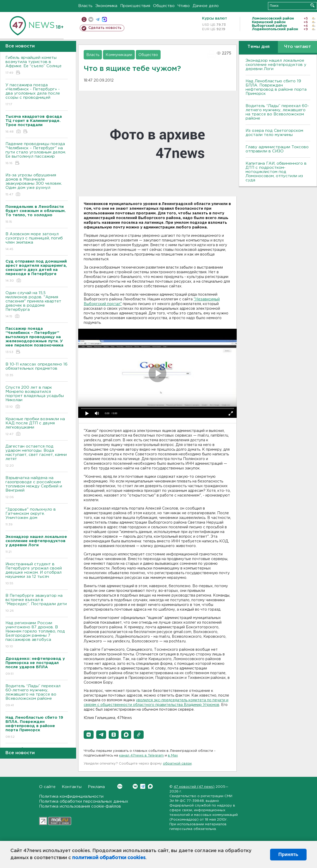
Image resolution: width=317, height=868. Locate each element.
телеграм (98, 19)
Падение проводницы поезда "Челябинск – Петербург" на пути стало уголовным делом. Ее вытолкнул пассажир (37, 154)
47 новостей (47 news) (194, 787)
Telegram (143, 786)
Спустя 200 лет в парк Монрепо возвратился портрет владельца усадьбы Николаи (37, 397)
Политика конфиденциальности (71, 796)
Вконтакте (120, 786)
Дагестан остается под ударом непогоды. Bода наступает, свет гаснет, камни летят (37, 456)
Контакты (72, 787)
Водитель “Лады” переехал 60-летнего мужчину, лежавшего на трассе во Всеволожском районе (37, 696)
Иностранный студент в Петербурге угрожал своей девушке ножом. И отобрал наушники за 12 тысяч (37, 574)
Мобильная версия (84, 19)
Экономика (106, 6)
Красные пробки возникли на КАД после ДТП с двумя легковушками (37, 427)
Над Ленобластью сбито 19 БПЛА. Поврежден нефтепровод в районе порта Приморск (276, 87)
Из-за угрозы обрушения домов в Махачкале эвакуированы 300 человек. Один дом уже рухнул (37, 185)
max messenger (104, 19)
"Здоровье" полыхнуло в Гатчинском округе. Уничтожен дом (37, 517)
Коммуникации (119, 55)
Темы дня (258, 47)
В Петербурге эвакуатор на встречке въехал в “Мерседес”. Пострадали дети (37, 603)
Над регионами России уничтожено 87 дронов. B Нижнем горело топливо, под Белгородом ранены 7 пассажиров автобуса (37, 635)
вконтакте (91, 19)
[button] (89, 735)
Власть (85, 6)
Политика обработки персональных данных (84, 801)
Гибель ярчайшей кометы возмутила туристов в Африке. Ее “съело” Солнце (37, 66)
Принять (288, 854)
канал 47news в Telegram (141, 756)
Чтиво (184, 6)
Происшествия (135, 6)
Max (150, 786)
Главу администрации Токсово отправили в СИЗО (277, 149)
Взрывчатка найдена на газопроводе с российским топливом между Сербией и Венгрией (37, 488)
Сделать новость (105, 28)
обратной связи (177, 764)
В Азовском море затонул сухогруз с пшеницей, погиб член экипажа (37, 242)
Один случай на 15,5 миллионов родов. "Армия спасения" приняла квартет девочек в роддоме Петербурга (37, 305)
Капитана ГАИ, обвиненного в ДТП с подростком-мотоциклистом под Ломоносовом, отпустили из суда (276, 172)
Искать (312, 5)
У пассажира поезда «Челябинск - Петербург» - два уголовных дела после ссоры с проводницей (37, 95)
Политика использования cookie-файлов (80, 806)
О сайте (47, 787)
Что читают (298, 47)
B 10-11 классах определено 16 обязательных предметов (37, 370)
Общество (164, 6)
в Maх (173, 756)
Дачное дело (206, 6)
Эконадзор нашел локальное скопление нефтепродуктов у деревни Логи (276, 65)
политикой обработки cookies (109, 858)
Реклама (96, 787)
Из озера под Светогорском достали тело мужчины (274, 133)
